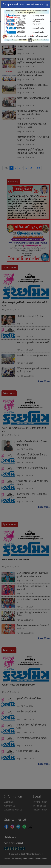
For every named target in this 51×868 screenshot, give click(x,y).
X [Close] (47, 4)
